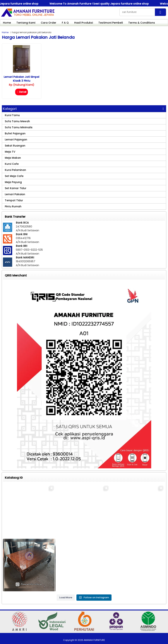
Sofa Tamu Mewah (17, 121)
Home (7, 23)
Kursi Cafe (12, 164)
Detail (22, 92)
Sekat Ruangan (15, 146)
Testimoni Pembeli (111, 23)
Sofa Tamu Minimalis (19, 127)
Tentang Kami (26, 23)
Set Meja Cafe (14, 176)
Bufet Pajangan (15, 133)
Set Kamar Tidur (16, 188)
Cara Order (49, 23)
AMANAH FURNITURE (94, 640)
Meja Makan (13, 158)
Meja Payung (13, 182)
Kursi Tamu (12, 115)
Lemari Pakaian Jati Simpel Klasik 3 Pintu (22, 79)
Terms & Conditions (142, 23)
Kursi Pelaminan (15, 170)
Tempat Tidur (14, 200)
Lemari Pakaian (15, 194)
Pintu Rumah (13, 206)
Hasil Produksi (84, 23)
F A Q (65, 23)
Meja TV (10, 152)
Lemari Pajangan (16, 140)
